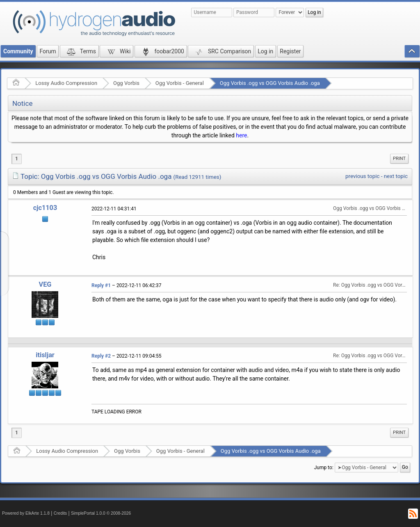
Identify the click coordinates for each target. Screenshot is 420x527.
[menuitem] (399, 159)
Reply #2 (101, 356)
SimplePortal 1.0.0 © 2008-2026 (101, 513)
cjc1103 (45, 208)
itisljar (45, 355)
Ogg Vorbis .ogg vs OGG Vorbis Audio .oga (270, 83)
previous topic (362, 176)
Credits (60, 513)
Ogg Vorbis (126, 83)
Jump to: (324, 468)
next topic (396, 176)
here (241, 135)
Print (399, 159)
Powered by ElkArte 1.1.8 (26, 513)
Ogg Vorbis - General (180, 83)
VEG (45, 284)
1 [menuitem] (17, 159)
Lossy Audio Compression (66, 83)
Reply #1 (101, 285)
